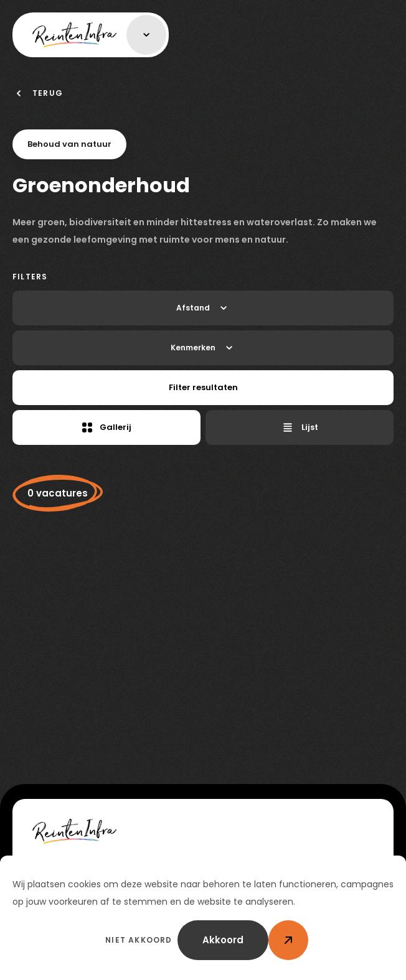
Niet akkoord (139, 940)
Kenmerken (203, 348)
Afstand (203, 308)
